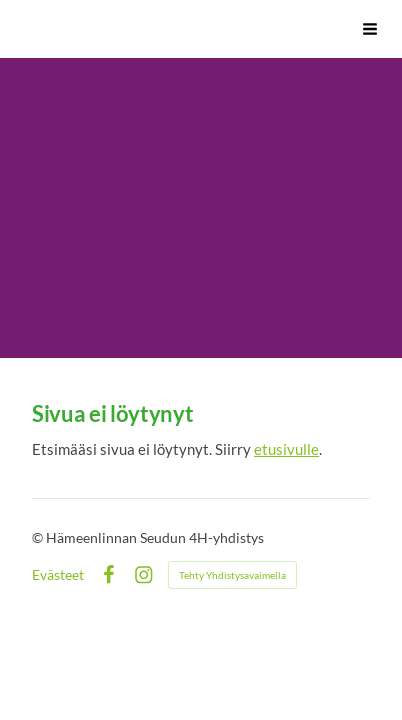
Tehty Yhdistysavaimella (232, 575)
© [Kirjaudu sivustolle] (39, 537)
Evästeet (58, 575)
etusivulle (286, 449)
